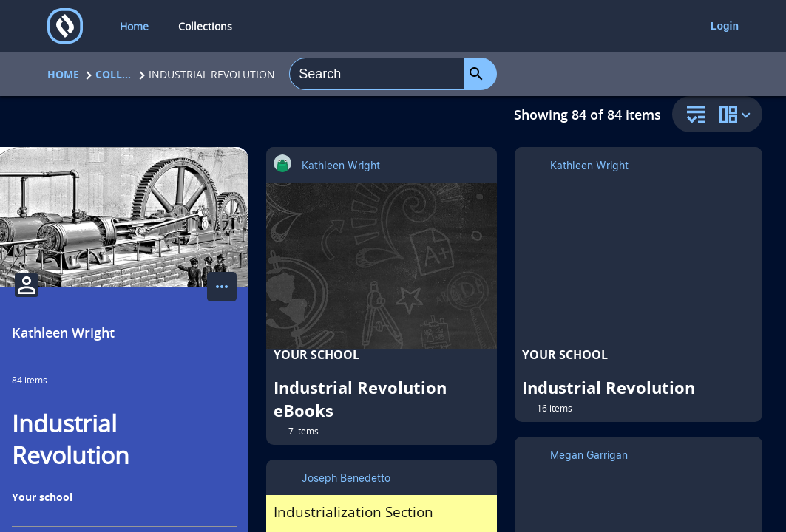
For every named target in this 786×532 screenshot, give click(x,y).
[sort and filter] (692, 116)
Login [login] (725, 26)
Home (63, 74)
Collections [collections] (205, 26)
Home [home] (134, 26)
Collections (114, 74)
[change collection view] (737, 114)
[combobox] (377, 74)
